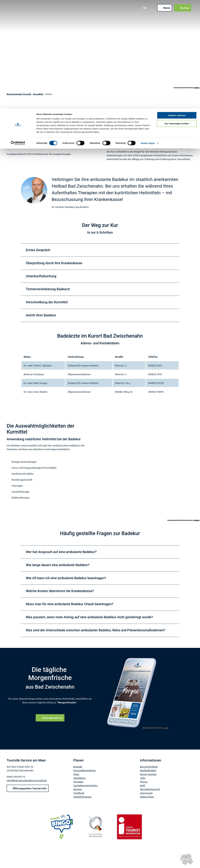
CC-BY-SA (197, 88)
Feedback (79, 793)
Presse (144, 782)
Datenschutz (147, 797)
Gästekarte (79, 778)
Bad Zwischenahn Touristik (19, 94)
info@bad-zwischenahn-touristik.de (27, 780)
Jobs (143, 778)
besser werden (148, 774)
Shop (76, 774)
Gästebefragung (82, 797)
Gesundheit (38, 94)
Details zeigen (148, 35)
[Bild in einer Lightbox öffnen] (138, 693)
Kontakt (78, 767)
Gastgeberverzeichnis (85, 785)
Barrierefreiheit (149, 767)
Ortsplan (78, 782)
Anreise (78, 789)
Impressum (146, 793)
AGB (142, 785)
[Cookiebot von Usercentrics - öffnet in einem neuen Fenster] (18, 35)
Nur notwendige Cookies (177, 15)
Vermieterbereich (150, 789)
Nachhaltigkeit (148, 770)
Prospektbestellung (84, 770)
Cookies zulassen (177, 7)
